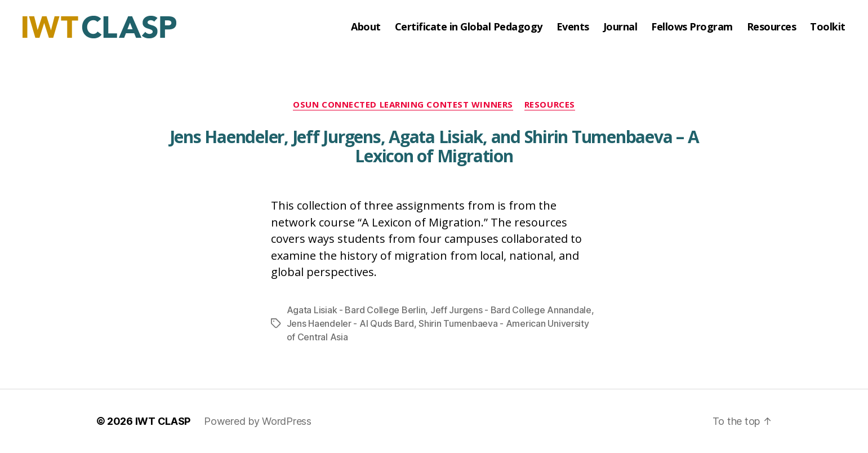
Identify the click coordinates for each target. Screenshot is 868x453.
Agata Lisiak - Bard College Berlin (356, 310)
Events (573, 27)
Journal (620, 27)
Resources (772, 27)
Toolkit (828, 27)
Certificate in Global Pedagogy (469, 27)
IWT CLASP (163, 421)
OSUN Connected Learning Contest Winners (403, 105)
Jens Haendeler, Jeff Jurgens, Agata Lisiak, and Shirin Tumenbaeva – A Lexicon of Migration (434, 146)
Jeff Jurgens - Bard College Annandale (511, 310)
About (366, 27)
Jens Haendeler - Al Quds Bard (350, 323)
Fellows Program (692, 27)
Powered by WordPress (258, 421)
